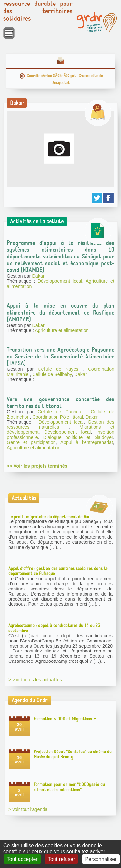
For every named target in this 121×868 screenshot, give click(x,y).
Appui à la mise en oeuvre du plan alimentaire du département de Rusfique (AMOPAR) (60, 312)
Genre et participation (31, 442)
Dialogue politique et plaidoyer (78, 437)
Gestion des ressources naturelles (60, 425)
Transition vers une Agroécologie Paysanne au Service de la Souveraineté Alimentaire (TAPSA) (60, 357)
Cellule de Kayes (60, 369)
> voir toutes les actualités (35, 680)
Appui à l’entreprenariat (87, 442)
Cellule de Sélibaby (52, 374)
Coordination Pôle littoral (58, 417)
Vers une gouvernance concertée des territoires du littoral (60, 403)
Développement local (60, 281)
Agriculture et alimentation (62, 330)
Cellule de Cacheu (62, 412)
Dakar (38, 276)
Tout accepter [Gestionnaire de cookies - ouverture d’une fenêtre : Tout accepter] (22, 859)
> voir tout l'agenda (28, 809)
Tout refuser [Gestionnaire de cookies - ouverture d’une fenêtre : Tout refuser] (61, 859)
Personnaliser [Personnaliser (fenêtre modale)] (101, 859)
